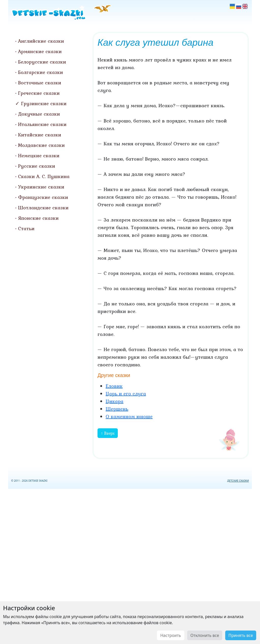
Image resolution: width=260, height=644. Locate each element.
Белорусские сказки (42, 62)
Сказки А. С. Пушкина (44, 176)
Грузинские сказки (44, 103)
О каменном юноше (129, 416)
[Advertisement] (130, 565)
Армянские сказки (40, 51)
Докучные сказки (39, 114)
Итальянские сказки (42, 124)
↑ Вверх (108, 433)
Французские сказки (43, 197)
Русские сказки (37, 166)
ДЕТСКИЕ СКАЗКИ (238, 481)
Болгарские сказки (40, 72)
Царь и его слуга (126, 394)
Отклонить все (205, 635)
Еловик (114, 386)
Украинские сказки (41, 187)
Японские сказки (38, 218)
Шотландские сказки (43, 208)
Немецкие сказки (39, 155)
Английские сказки (41, 41)
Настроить (170, 635)
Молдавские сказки (41, 145)
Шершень (117, 409)
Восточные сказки (40, 83)
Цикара (115, 401)
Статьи (26, 228)
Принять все (241, 635)
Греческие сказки (39, 93)
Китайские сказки (40, 135)
